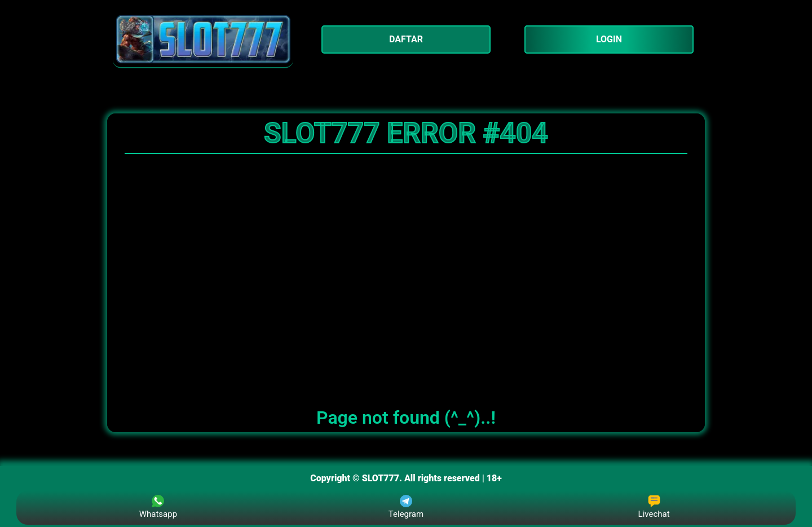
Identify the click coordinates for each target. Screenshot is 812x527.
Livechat (654, 507)
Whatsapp (158, 507)
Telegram (406, 507)
